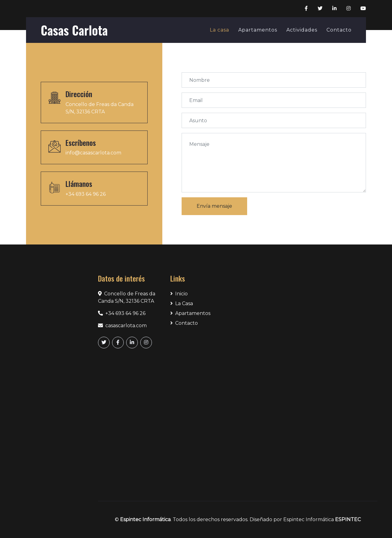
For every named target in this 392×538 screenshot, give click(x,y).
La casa (219, 30)
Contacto (339, 30)
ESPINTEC (348, 519)
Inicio (179, 294)
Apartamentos (258, 30)
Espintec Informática (145, 519)
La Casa (182, 303)
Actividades (302, 30)
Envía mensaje (214, 206)
